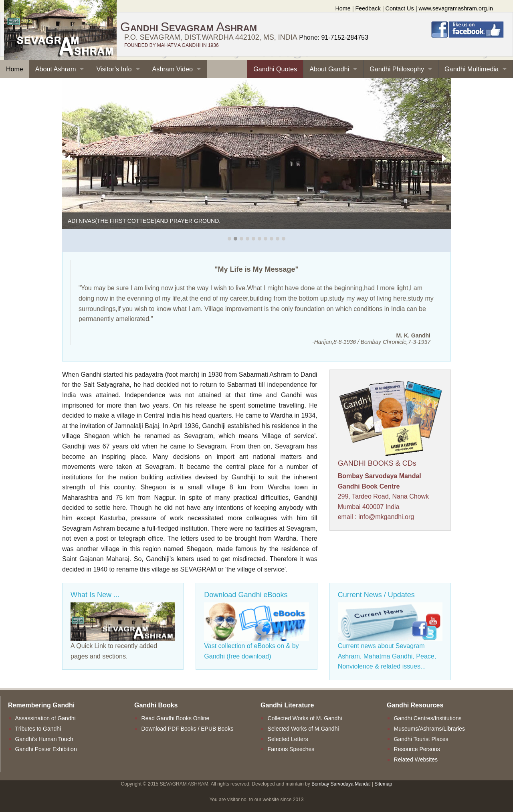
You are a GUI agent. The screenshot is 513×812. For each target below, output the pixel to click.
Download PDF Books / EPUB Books (188, 729)
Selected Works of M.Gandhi (303, 729)
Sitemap (383, 784)
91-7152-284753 (344, 37)
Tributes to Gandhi (38, 729)
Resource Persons (417, 749)
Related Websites (416, 759)
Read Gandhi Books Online (176, 718)
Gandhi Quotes (275, 69)
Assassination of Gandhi (45, 718)
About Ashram (56, 69)
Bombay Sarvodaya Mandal (341, 784)
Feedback (368, 8)
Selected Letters (288, 739)
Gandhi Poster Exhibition (46, 749)
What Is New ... (95, 595)
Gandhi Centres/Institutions (428, 718)
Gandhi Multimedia (472, 69)
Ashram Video (173, 69)
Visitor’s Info (114, 69)
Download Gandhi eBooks (246, 595)
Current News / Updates (376, 595)
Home (343, 8)
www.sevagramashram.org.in (456, 8)
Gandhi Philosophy (397, 69)
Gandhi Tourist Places (421, 739)
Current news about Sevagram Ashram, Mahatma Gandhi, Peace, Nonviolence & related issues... (387, 656)
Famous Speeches (291, 749)
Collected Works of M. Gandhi (305, 718)
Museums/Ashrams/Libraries (429, 729)
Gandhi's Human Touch (44, 739)
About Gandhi (329, 69)
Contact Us (400, 8)
